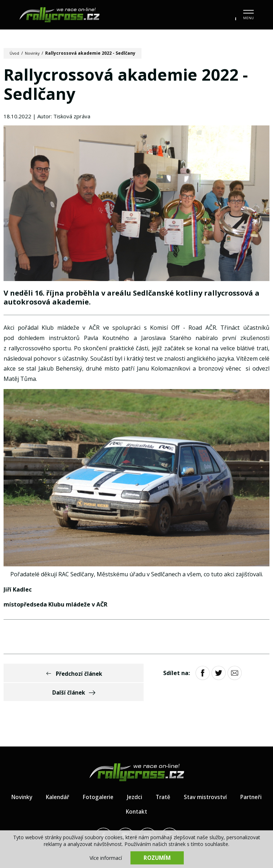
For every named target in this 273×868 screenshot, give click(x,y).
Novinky (34, 53)
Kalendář (73, 780)
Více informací (106, 858)
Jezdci (152, 780)
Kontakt (155, 794)
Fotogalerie (115, 780)
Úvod (15, 53)
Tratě (181, 780)
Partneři (119, 794)
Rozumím (157, 857)
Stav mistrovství (225, 780)
